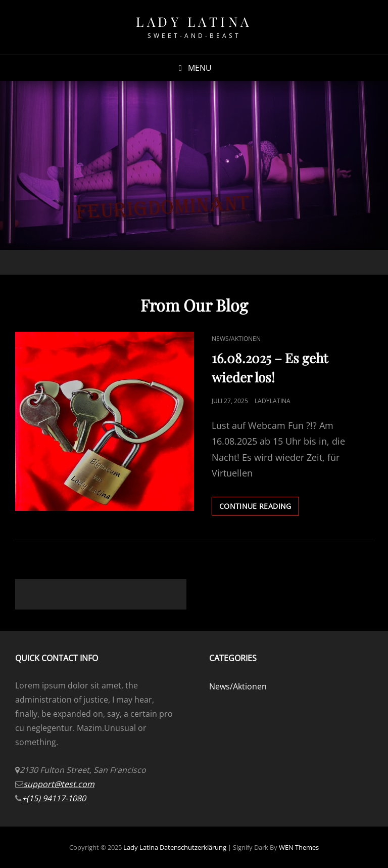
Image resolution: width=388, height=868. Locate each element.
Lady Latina (194, 21)
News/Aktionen (236, 339)
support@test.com (59, 784)
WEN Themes (299, 847)
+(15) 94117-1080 (54, 798)
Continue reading (259, 508)
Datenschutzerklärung (193, 847)
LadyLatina (273, 401)
